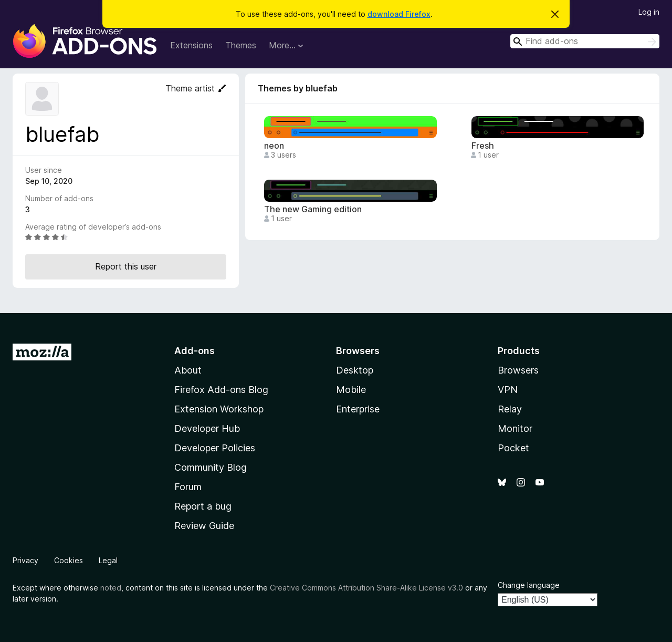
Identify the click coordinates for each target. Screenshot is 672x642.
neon (274, 146)
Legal (108, 560)
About (188, 370)
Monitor (515, 428)
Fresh (483, 146)
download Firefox (399, 14)
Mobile (351, 390)
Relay (510, 409)
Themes (241, 45)
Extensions (191, 45)
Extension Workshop (219, 409)
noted (111, 588)
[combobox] (585, 41)
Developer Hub (207, 428)
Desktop (355, 370)
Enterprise (358, 409)
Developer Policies (215, 448)
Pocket (513, 448)
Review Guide (204, 526)
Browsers (518, 370)
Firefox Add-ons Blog (221, 390)
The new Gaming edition (313, 209)
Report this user (126, 266)
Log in (649, 12)
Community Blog (211, 467)
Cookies (69, 560)
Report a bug (203, 506)
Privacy (25, 560)
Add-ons (195, 351)
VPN (508, 390)
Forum (188, 487)
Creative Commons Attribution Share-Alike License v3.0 (366, 588)
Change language (529, 585)
